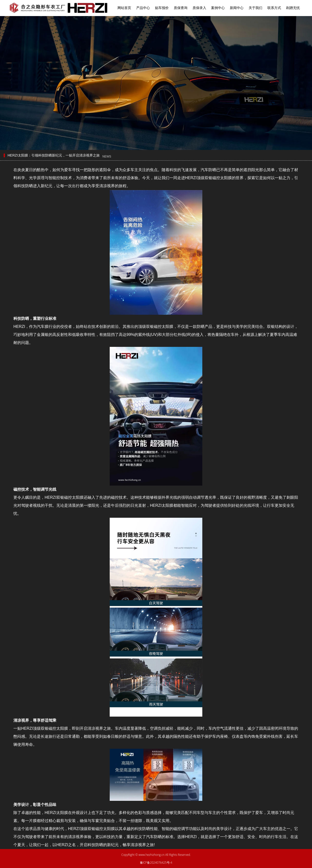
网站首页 (124, 8)
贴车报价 (162, 8)
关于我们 (255, 8)
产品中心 (143, 8)
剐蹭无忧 (293, 8)
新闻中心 (237, 8)
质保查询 (181, 8)
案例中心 (218, 8)
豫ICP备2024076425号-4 (156, 863)
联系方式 (274, 8)
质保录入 (199, 8)
